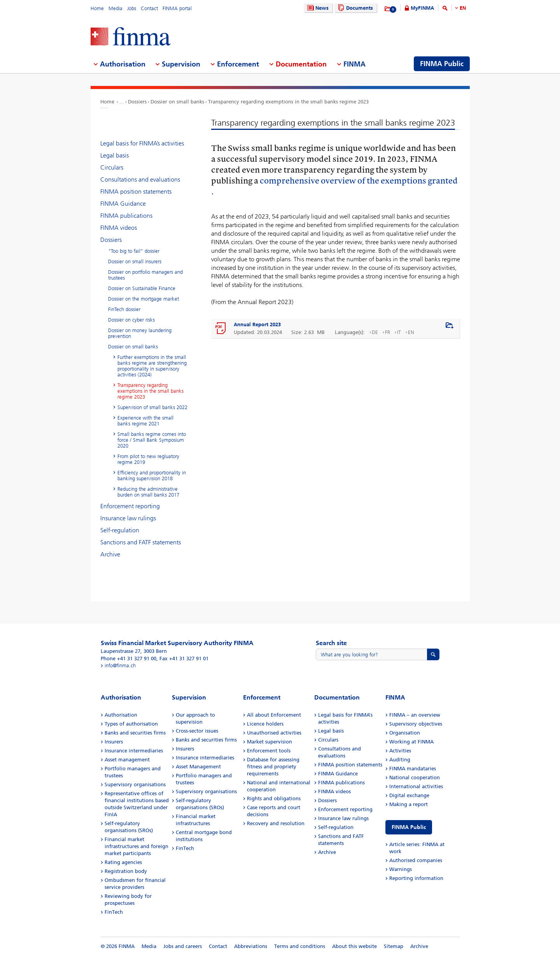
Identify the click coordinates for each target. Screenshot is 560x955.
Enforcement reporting (130, 506)
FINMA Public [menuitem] (442, 64)
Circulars (112, 167)
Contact (149, 8)
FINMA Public (409, 827)
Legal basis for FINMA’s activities (142, 143)
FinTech (114, 912)
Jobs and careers (183, 946)
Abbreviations (251, 946)
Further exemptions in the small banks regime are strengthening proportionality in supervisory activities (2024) (152, 366)
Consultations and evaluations (140, 179)
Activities (400, 751)
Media (115, 8)
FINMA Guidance (123, 204)
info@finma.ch (120, 666)
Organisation (405, 733)
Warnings (401, 869)
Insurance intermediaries (134, 751)
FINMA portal (177, 8)
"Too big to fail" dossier (134, 251)
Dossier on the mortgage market (143, 299)
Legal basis (115, 155)
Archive (110, 554)
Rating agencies (123, 862)
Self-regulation (120, 530)
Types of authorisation (131, 724)
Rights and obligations (274, 798)
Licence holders (265, 724)
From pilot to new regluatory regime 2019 (148, 459)
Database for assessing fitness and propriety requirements (273, 767)
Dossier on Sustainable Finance (142, 288)
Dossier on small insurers (135, 261)
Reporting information (416, 878)
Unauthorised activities (274, 733)
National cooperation (415, 777)
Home (97, 8)
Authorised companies (416, 860)
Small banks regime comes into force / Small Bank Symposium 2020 (152, 440)
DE (375, 332)
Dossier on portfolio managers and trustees (145, 275)
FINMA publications (126, 216)
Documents (354, 8)
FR (388, 332)
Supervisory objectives (416, 724)
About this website (354, 946)
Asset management (127, 760)
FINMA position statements (136, 192)
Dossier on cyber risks (131, 320)
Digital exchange (409, 795)
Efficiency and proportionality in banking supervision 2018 (152, 476)
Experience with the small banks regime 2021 (145, 421)
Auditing (400, 760)
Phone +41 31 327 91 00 (129, 659)
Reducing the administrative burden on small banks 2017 (148, 492)
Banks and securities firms (135, 733)
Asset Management (198, 767)
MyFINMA (422, 8)
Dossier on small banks (177, 102)
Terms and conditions (300, 946)
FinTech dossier (124, 309)
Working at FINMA (411, 742)
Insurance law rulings (128, 518)
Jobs (132, 8)
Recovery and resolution (276, 823)
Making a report (409, 804)
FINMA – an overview (415, 715)
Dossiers (137, 102)
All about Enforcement (274, 715)
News (317, 8)
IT (399, 332)
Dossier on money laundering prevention (140, 333)
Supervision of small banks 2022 (152, 407)
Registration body (126, 871)
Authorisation (121, 715)
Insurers (114, 742)
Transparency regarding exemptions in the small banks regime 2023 (288, 102)
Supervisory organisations (135, 784)
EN (463, 8)
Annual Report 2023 (257, 324)
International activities (416, 786)
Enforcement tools (269, 751)
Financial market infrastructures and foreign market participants (136, 846)
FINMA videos (119, 228)
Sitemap (394, 946)
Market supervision (269, 742)
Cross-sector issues (197, 731)
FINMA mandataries (413, 769)
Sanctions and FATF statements (141, 542)
